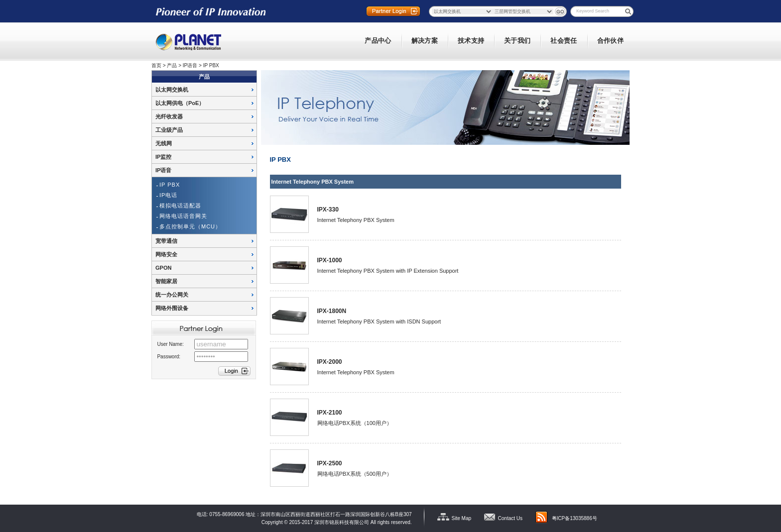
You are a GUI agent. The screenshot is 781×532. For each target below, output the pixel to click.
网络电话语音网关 (183, 216)
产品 (172, 65)
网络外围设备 (172, 308)
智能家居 (166, 281)
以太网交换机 (172, 90)
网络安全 (166, 254)
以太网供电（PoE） (180, 103)
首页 (156, 65)
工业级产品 (169, 130)
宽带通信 (166, 241)
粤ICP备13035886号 (575, 518)
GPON (163, 268)
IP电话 (168, 195)
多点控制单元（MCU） (190, 226)
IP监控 (163, 157)
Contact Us (510, 518)
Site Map (461, 518)
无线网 (164, 143)
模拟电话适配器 (180, 206)
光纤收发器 (169, 116)
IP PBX (211, 65)
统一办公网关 (172, 295)
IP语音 (190, 65)
